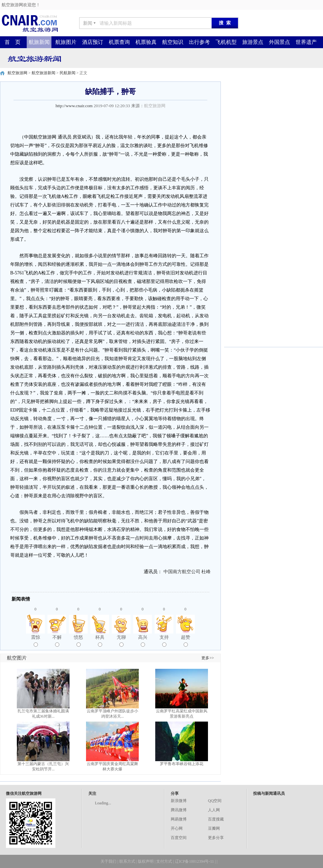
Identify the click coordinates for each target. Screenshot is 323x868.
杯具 (100, 641)
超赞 (186, 641)
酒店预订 (93, 42)
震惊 (36, 641)
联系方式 (127, 861)
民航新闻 (68, 73)
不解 (57, 641)
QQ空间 (215, 801)
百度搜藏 (216, 819)
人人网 (214, 810)
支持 (164, 641)
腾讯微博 (179, 810)
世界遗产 (306, 42)
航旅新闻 (39, 42)
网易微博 (179, 819)
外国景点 (279, 42)
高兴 (143, 641)
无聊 (121, 641)
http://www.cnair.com (74, 106)
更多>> (208, 658)
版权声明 (146, 861)
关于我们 (108, 861)
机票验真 (146, 42)
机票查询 (119, 42)
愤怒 (78, 641)
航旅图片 (66, 42)
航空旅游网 (17, 73)
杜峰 (206, 572)
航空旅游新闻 (44, 73)
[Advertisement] (274, 123)
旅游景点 (253, 42)
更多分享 (216, 838)
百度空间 (179, 838)
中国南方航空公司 (182, 572)
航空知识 (173, 42)
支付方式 (164, 861)
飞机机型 (226, 42)
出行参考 (199, 42)
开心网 (177, 828)
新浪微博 (179, 801)
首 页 (13, 42)
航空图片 (17, 658)
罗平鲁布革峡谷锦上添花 (182, 764)
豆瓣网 (214, 828)
